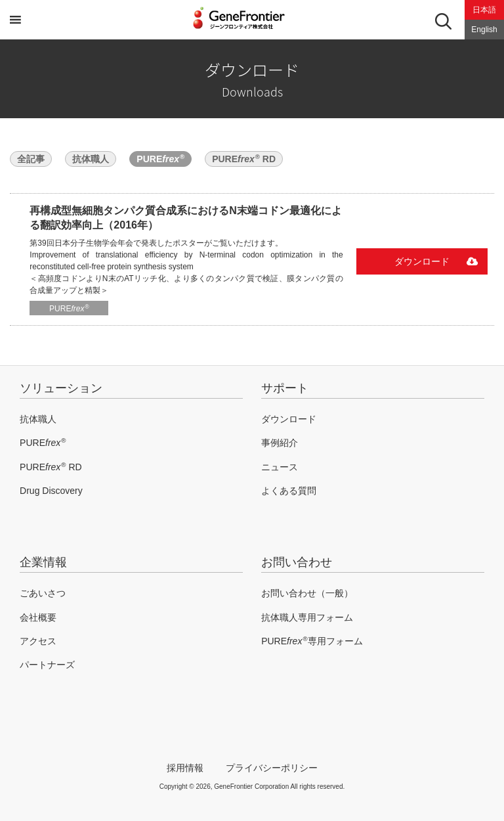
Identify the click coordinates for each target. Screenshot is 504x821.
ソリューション (61, 388)
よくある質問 (289, 491)
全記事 (31, 159)
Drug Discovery (51, 491)
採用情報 (185, 768)
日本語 (484, 10)
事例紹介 (280, 443)
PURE (160, 159)
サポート (285, 388)
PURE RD (244, 159)
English (484, 30)
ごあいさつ (43, 593)
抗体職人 (91, 159)
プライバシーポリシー (272, 768)
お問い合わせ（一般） (307, 593)
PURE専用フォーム (312, 641)
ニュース (280, 467)
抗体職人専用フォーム (307, 617)
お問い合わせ (297, 562)
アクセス (38, 641)
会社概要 (38, 617)
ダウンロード (422, 261)
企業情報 (43, 562)
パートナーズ (47, 665)
